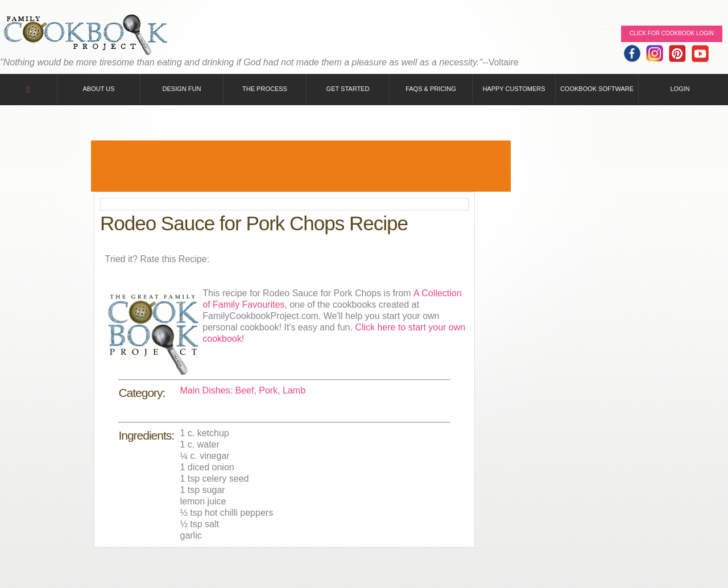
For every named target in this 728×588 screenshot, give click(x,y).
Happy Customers (514, 89)
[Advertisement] (301, 166)
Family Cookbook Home (85, 36)
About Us (98, 89)
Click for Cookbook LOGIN (672, 33)
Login (680, 89)
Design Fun (182, 89)
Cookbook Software (597, 89)
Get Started (348, 89)
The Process (265, 89)
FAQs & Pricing (431, 89)
